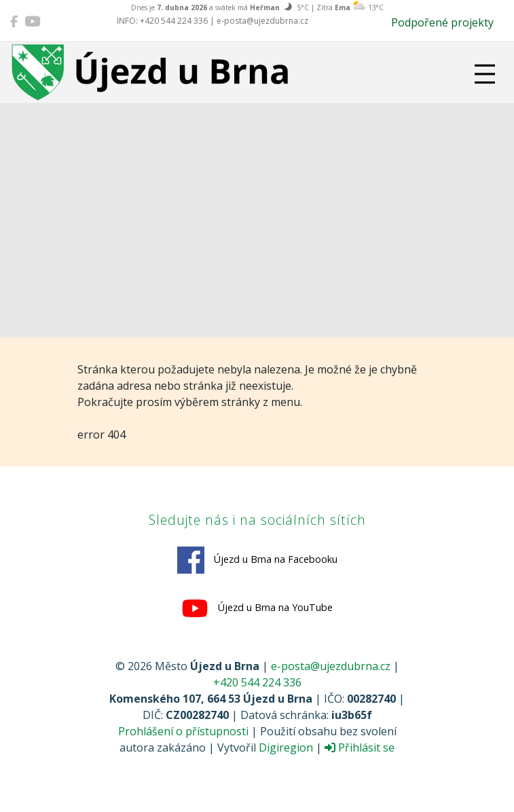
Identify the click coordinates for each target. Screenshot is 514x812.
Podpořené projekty (442, 22)
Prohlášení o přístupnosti (183, 731)
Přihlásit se (360, 748)
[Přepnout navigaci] (485, 74)
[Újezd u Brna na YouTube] (32, 21)
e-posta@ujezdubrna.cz (331, 666)
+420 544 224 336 (257, 682)
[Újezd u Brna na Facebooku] (14, 21)
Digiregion (286, 748)
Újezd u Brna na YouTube (257, 608)
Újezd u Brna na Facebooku (257, 560)
